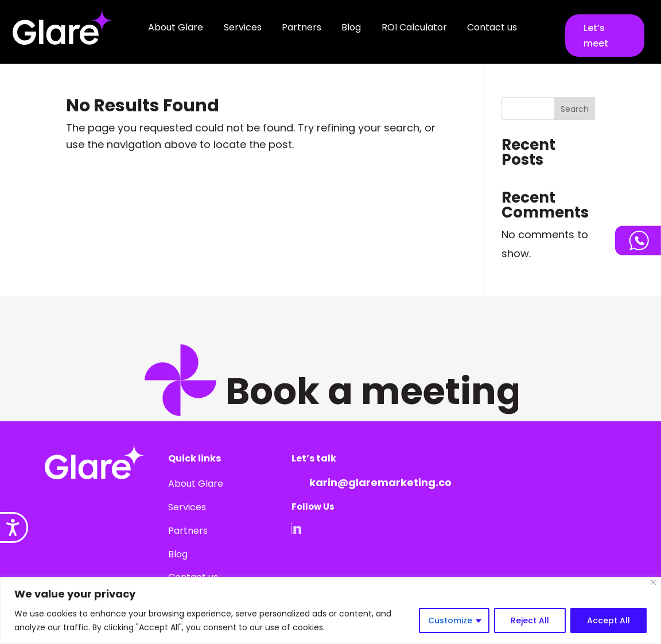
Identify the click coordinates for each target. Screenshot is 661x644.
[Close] (653, 582)
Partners (302, 27)
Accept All (608, 620)
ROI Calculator (414, 27)
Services (243, 27)
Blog (351, 27)
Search (575, 109)
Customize (450, 620)
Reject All (530, 620)
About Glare (176, 27)
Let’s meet (596, 36)
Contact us (492, 27)
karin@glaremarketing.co (380, 482)
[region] (330, 610)
